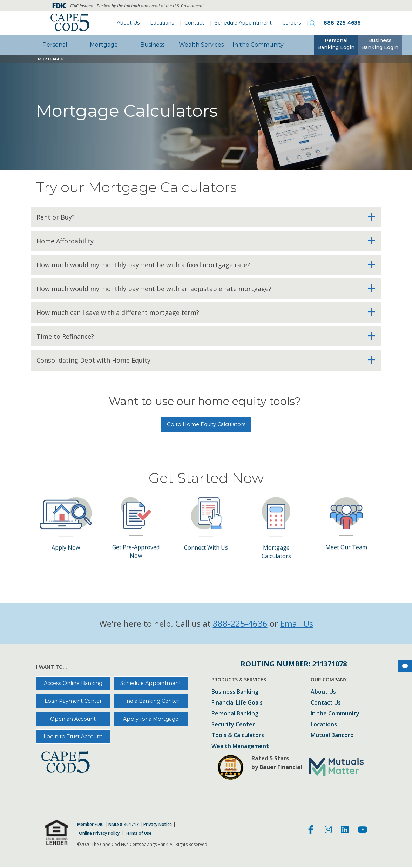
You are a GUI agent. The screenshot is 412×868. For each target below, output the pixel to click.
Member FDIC (90, 825)
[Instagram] (328, 830)
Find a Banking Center (151, 701)
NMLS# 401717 (123, 825)
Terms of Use (138, 833)
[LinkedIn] (345, 830)
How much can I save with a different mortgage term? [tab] (118, 312)
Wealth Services (201, 45)
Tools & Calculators (238, 736)
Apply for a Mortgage (151, 719)
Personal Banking (235, 714)
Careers (292, 23)
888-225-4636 (342, 23)
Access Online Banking (73, 683)
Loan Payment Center (73, 701)
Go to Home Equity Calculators (206, 424)
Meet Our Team (346, 513)
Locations (162, 23)
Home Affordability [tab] (65, 241)
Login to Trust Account (73, 736)
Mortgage (104, 45)
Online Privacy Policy (99, 833)
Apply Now (66, 513)
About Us (128, 23)
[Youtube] (362, 830)
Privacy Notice (158, 825)
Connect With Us (206, 513)
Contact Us (326, 703)
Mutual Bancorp (332, 736)
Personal (55, 45)
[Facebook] (312, 830)
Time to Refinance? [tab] (65, 336)
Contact (194, 23)
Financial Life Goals (237, 703)
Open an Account (73, 719)
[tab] (336, 45)
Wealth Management (240, 746)
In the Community (258, 45)
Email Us (297, 623)
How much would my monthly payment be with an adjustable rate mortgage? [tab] (154, 289)
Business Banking (235, 692)
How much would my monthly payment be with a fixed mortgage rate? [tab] (143, 265)
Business (152, 45)
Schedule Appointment (243, 23)
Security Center (233, 725)
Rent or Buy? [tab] (56, 217)
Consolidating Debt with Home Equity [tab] (93, 360)
